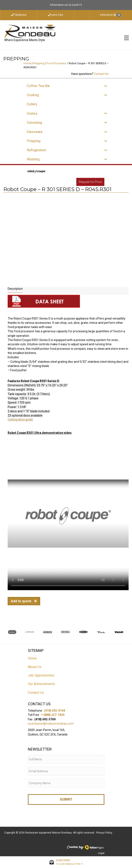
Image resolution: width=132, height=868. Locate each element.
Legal (101, 853)
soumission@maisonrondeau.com (51, 724)
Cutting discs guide (20, 420)
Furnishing (34, 123)
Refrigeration (36, 150)
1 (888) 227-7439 (53, 715)
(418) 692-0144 (55, 711)
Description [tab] (15, 289)
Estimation (111, 15)
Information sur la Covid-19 (66, 5)
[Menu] (126, 38)
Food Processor (57, 63)
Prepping (39, 63)
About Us (35, 667)
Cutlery (32, 104)
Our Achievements (41, 684)
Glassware (35, 132)
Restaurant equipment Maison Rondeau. (49, 833)
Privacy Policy (104, 833)
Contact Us (101, 74)
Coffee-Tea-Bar (38, 86)
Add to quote (22, 601)
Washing (33, 159)
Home (27, 63)
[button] (106, 86)
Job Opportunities (41, 675)
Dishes (32, 113)
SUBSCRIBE (69, 862)
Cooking (33, 95)
